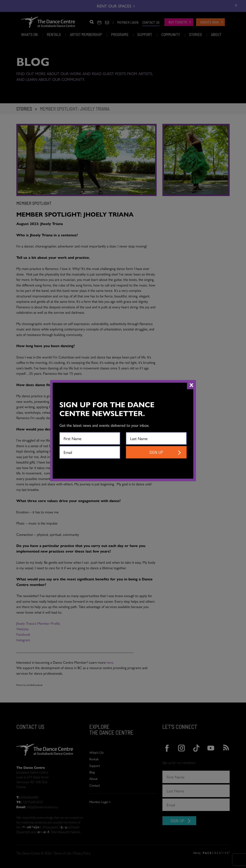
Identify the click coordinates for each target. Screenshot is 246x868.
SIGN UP (156, 452)
